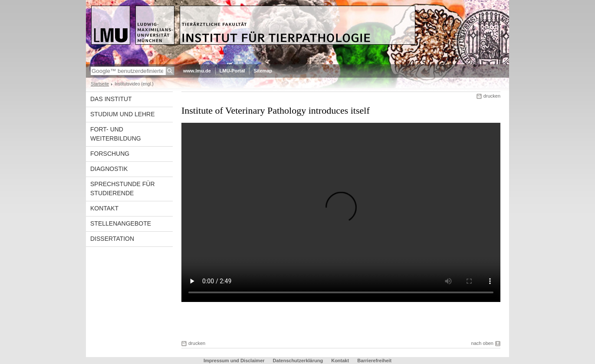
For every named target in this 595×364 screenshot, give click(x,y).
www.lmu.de (197, 71)
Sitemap (263, 71)
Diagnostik (109, 169)
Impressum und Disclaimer (234, 361)
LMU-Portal (232, 71)
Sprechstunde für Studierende (123, 189)
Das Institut (111, 99)
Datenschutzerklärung (298, 361)
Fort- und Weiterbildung (116, 134)
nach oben (482, 343)
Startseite (100, 84)
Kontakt (104, 208)
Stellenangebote (121, 223)
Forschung (110, 154)
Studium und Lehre (123, 114)
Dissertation (112, 239)
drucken (492, 96)
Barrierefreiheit (374, 361)
